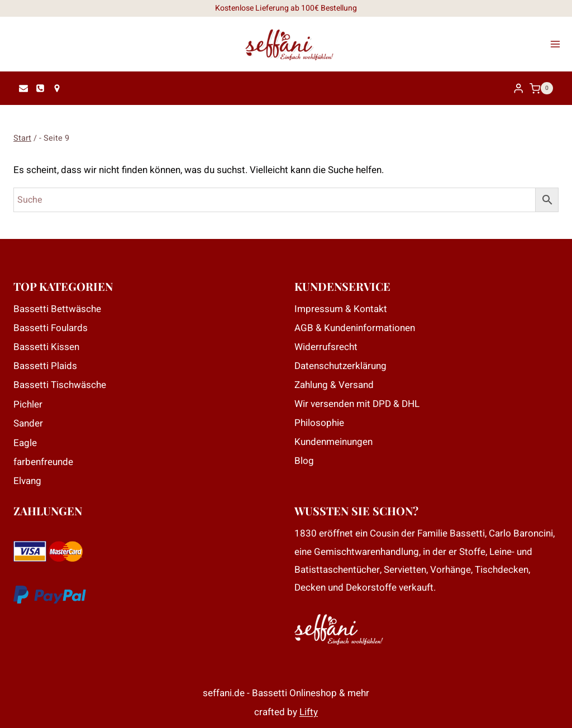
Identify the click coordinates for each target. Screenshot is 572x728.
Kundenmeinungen (333, 442)
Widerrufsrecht (326, 347)
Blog (304, 461)
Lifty (309, 712)
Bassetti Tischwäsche (60, 385)
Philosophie (319, 423)
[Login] (518, 88)
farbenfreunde (43, 462)
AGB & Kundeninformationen (355, 328)
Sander (28, 423)
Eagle (25, 443)
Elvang (27, 481)
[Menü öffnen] (559, 44)
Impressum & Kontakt (341, 309)
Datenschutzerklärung (340, 366)
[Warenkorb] (544, 88)
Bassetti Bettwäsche (57, 309)
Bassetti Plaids (45, 366)
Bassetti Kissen (46, 347)
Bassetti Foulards (51, 328)
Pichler (28, 404)
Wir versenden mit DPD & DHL (357, 404)
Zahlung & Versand (334, 385)
